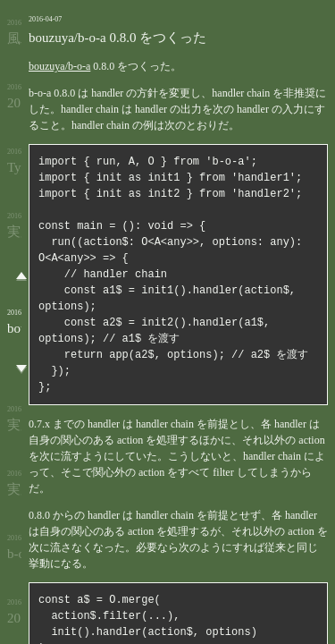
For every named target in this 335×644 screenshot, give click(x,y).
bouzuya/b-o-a (59, 66)
